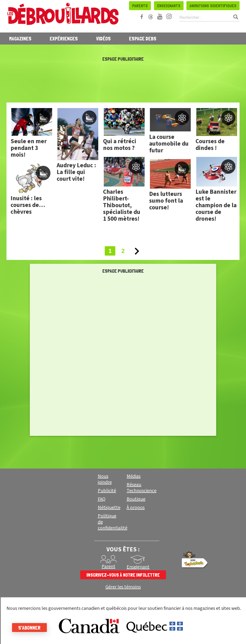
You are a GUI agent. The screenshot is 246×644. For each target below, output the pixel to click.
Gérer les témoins (123, 587)
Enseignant (138, 567)
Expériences (64, 39)
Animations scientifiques (213, 6)
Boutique (136, 499)
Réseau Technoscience (141, 488)
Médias (134, 476)
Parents (140, 6)
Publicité (107, 491)
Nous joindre (105, 479)
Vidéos (103, 39)
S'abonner (29, 628)
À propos (136, 508)
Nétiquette (109, 508)
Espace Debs (143, 39)
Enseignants (169, 6)
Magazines (20, 39)
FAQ (102, 499)
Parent (108, 567)
